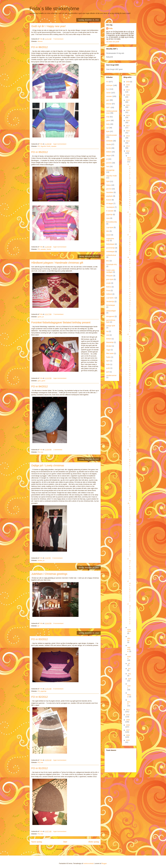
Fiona (108, 290)
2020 (128, 110)
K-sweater (110, 211)
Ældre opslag (94, 842)
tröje (108, 117)
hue (42, 452)
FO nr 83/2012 (40, 639)
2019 (128, 115)
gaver (40, 317)
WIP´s (108, 107)
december (129, 159)
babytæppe (110, 244)
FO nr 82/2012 (40, 697)
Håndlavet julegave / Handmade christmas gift (57, 263)
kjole (108, 131)
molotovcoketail (88, 863)
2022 (128, 100)
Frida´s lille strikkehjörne (54, 9)
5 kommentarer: (59, 689)
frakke (108, 357)
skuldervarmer (111, 375)
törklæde (109, 141)
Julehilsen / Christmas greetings (49, 574)
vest (108, 335)
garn (39, 381)
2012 (128, 151)
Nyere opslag (37, 842)
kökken (109, 152)
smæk (108, 283)
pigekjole (109, 196)
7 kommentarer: (59, 39)
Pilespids (110, 276)
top (107, 331)
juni (129, 669)
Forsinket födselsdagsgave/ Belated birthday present (61, 322)
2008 (128, 725)
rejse (108, 218)
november (129, 630)
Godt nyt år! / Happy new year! (49, 26)
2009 (128, 720)
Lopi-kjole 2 (110, 298)
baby (108, 124)
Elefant (109, 339)
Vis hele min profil (113, 42)
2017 (128, 126)
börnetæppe (111, 305)
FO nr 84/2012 (40, 386)
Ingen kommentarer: (60, 144)
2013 (128, 146)
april (129, 679)
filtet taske (110, 353)
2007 (128, 730)
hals (108, 166)
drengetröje (110, 170)
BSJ (108, 261)
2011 (128, 710)
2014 (128, 141)
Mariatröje (110, 342)
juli (129, 663)
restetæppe (110, 252)
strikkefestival (111, 255)
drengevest (110, 316)
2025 (128, 85)
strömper (109, 85)
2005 (128, 740)
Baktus (109, 287)
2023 (128, 95)
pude (108, 368)
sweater (54, 146)
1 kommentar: (58, 450)
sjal (107, 128)
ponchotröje (110, 248)
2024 (128, 90)
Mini (108, 231)
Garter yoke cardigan (110, 271)
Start (65, 842)
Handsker (110, 192)
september (129, 649)
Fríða (111, 28)
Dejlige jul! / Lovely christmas (48, 465)
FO (39, 146)
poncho (109, 163)
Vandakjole (110, 207)
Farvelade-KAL (112, 264)
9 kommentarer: (59, 623)
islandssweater (112, 135)
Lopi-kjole (110, 227)
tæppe (109, 155)
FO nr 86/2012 (40, 47)
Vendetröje (110, 301)
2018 (128, 121)
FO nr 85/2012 (40, 152)
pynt (108, 372)
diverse (40, 41)
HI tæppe (110, 203)
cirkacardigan (111, 311)
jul (43, 317)
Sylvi (108, 181)
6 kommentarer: (58, 558)
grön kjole (110, 279)
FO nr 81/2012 (40, 768)
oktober (129, 639)
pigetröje (43, 691)
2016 (128, 131)
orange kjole (111, 326)
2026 (128, 82)
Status (109, 185)
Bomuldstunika (112, 222)
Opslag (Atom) (69, 849)
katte (108, 364)
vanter (109, 93)
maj (129, 674)
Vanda (49, 249)
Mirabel (109, 346)
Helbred (109, 294)
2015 (128, 136)
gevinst (109, 189)
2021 (128, 105)
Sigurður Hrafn (45, 146)
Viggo (108, 350)
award (108, 235)
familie (40, 560)
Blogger (104, 863)
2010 (128, 715)
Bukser (109, 200)
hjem (108, 361)
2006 (128, 735)
